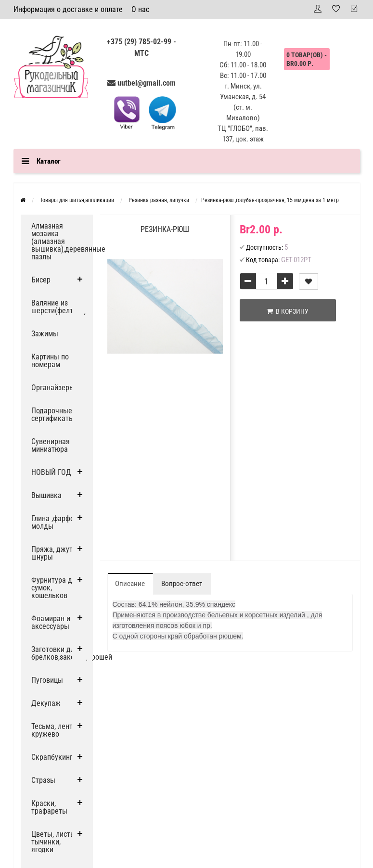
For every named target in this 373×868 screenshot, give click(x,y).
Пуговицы (47, 680)
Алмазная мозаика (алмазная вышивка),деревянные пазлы (62, 241)
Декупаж (46, 703)
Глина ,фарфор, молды (55, 522)
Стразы (43, 780)
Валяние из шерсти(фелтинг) (59, 307)
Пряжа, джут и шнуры (55, 553)
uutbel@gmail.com (147, 83)
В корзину (288, 311)
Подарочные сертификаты (53, 415)
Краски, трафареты (49, 807)
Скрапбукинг (52, 757)
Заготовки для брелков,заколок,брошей (62, 653)
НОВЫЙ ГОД (51, 472)
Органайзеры (53, 388)
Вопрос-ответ (182, 584)
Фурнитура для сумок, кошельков (56, 588)
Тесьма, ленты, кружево (55, 730)
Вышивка (46, 495)
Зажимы (45, 334)
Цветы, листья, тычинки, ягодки (55, 842)
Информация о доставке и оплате (68, 9)
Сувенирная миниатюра (51, 445)
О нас (140, 9)
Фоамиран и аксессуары (51, 622)
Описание (130, 584)
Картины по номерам (50, 361)
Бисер (41, 280)
